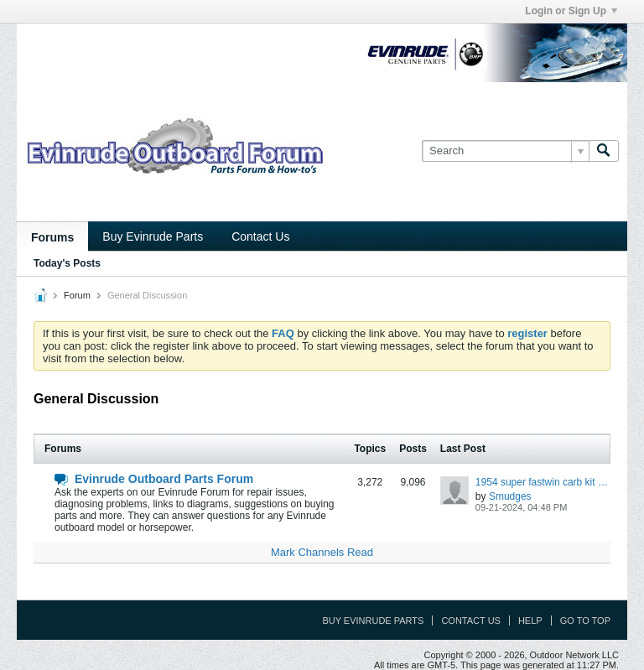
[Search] (505, 151)
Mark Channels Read (322, 552)
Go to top (585, 621)
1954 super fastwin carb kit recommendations (543, 482)
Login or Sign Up (571, 11)
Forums (52, 237)
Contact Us (260, 236)
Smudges (510, 496)
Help (530, 621)
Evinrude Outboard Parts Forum (164, 479)
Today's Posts (67, 263)
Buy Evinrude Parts (153, 236)
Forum (77, 295)
